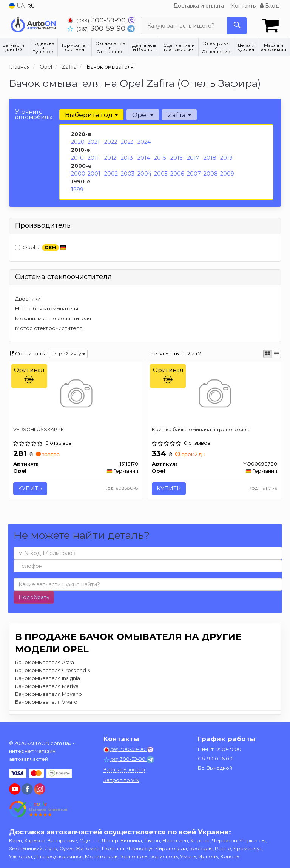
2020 (78, 142)
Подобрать (34, 597)
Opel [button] (143, 115)
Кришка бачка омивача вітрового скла (201, 429)
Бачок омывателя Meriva (47, 686)
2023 (127, 142)
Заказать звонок (124, 769)
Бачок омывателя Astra (45, 662)
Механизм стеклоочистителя (53, 318)
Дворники (28, 299)
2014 (144, 158)
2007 (194, 174)
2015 (160, 158)
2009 (227, 174)
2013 (127, 158)
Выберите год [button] (91, 115)
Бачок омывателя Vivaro (46, 702)
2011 (93, 158)
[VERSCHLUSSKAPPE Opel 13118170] (76, 395)
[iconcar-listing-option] (276, 354)
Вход (269, 6)
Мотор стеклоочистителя (49, 328)
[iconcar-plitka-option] (268, 354)
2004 (144, 174)
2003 (128, 174)
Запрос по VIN (121, 780)
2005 (161, 174)
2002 (111, 174)
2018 (210, 158)
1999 (77, 190)
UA (17, 6)
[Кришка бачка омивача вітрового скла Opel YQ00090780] (214, 395)
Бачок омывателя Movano (49, 694)
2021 (94, 142)
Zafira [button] (179, 115)
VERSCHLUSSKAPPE (39, 429)
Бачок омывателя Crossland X (53, 670)
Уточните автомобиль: (34, 114)
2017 (193, 158)
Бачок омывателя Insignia (48, 678)
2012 (110, 158)
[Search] (237, 26)
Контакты (244, 6)
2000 (78, 174)
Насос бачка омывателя (47, 308)
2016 (176, 158)
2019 (226, 158)
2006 (177, 174)
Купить (30, 489)
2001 (94, 174)
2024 (144, 142)
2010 (77, 158)
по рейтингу (68, 354)
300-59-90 (97, 20)
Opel (41, 248)
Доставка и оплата (199, 6)
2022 (111, 142)
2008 (211, 174)
